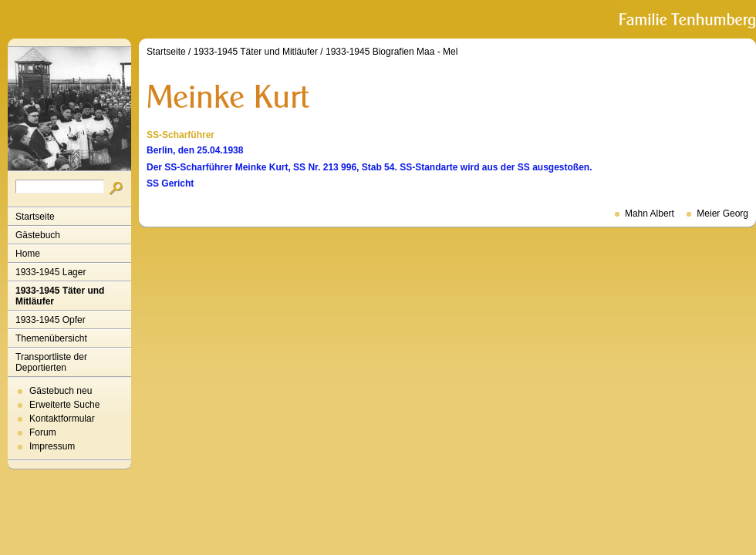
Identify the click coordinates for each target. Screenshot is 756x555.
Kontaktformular (62, 419)
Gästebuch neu (61, 391)
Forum (43, 432)
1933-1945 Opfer (51, 320)
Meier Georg (722, 214)
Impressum (52, 446)
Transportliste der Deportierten (51, 362)
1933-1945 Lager (51, 272)
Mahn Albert (650, 214)
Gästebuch (38, 235)
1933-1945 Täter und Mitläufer (60, 296)
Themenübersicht (51, 338)
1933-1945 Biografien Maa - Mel (391, 52)
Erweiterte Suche (64, 405)
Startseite (35, 217)
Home (28, 254)
